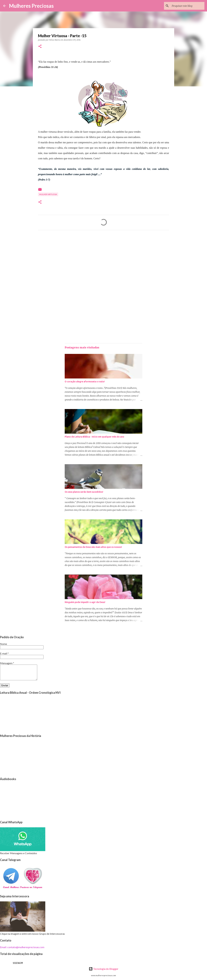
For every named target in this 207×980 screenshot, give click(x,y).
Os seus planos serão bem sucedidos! (84, 492)
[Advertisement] (103, 263)
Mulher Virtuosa (48, 194)
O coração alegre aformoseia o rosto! (85, 382)
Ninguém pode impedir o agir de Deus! (85, 602)
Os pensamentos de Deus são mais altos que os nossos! (93, 547)
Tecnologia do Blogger (104, 969)
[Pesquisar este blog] (187, 6)
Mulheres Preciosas (31, 6)
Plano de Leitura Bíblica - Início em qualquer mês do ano (94, 437)
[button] (40, 47)
